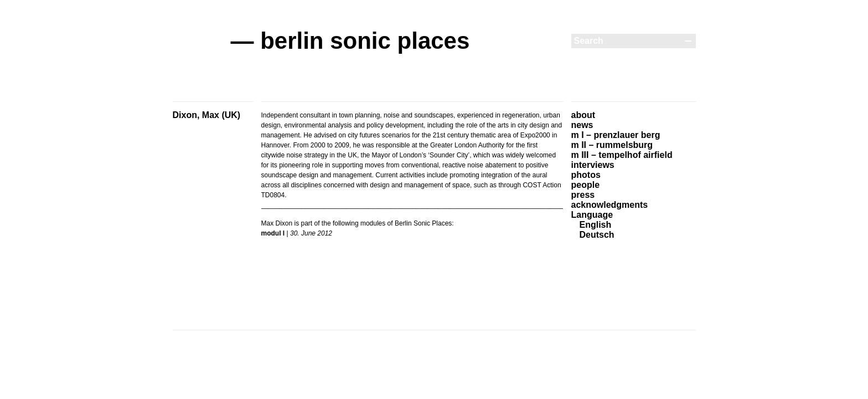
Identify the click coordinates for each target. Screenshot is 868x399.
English (596, 225)
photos (586, 175)
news (582, 125)
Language (592, 215)
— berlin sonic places (350, 41)
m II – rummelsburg (612, 145)
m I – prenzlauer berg (616, 135)
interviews (593, 165)
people (586, 185)
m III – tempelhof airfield (622, 155)
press (583, 195)
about (583, 115)
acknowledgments (610, 205)
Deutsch (597, 235)
